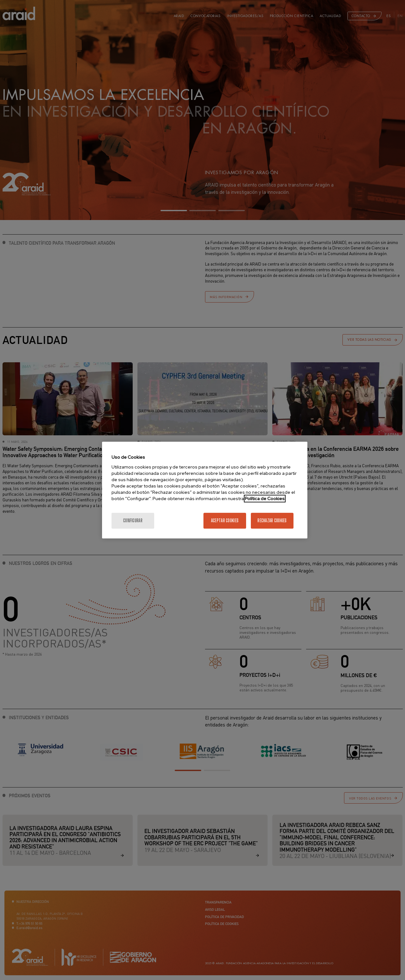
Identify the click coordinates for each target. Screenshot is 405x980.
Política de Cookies (265, 499)
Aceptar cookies (225, 521)
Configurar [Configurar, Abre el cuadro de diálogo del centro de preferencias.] (133, 521)
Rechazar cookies (272, 521)
